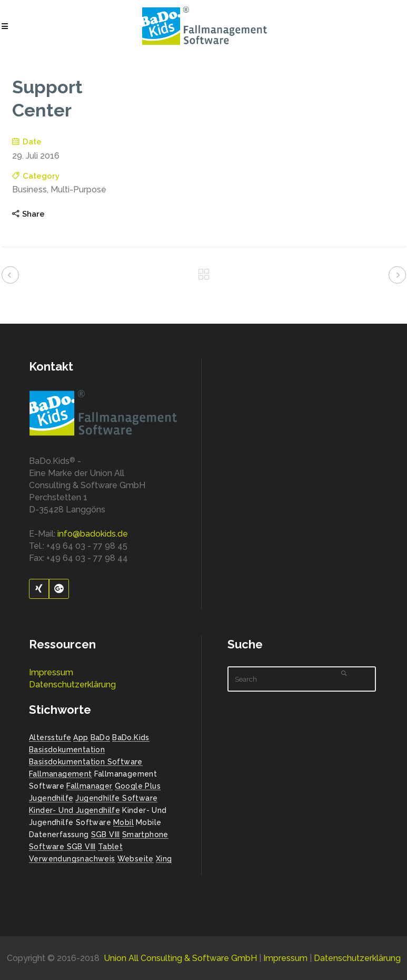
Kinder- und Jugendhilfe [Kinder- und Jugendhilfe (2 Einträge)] (75, 810)
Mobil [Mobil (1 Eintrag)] (123, 822)
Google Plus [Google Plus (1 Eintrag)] (138, 786)
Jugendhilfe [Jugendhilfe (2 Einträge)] (51, 798)
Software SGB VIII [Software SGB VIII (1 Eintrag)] (62, 847)
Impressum (51, 672)
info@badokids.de (93, 534)
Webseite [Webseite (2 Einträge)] (136, 859)
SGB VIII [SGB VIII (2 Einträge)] (106, 835)
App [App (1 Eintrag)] (81, 738)
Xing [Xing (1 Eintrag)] (164, 859)
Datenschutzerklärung (72, 685)
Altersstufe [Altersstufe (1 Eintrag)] (50, 738)
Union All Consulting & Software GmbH (180, 958)
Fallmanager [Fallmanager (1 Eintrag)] (89, 786)
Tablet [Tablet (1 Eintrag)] (110, 847)
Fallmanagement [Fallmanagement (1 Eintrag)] (61, 774)
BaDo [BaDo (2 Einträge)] (101, 738)
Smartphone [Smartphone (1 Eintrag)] (145, 835)
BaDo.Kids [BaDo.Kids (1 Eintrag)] (131, 738)
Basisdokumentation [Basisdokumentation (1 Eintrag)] (67, 750)
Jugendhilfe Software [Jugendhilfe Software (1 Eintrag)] (116, 798)
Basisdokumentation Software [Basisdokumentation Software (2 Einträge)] (86, 762)
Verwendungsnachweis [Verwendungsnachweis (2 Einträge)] (72, 859)
